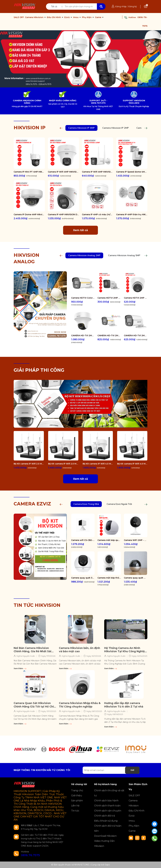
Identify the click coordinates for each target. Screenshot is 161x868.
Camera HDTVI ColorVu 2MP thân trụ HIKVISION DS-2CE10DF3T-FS (83, 298)
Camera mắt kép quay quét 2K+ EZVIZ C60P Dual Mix (109, 540)
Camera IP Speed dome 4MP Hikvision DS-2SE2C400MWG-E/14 (132, 172)
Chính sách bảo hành (106, 801)
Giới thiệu (77, 796)
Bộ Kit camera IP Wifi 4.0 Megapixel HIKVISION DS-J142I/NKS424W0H (132, 464)
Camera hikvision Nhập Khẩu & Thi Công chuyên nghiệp (80, 705)
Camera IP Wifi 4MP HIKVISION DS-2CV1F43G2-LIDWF (64, 172)
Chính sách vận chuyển (108, 811)
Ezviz (67, 17)
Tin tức (75, 811)
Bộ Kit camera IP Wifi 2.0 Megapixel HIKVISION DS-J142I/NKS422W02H (63, 464)
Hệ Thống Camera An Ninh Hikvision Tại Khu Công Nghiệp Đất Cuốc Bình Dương (125, 650)
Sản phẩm (77, 801)
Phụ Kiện (87, 17)
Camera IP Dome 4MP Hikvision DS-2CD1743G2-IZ (29, 214)
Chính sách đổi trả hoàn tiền (108, 828)
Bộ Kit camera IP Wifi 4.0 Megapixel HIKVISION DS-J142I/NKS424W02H (98, 464)
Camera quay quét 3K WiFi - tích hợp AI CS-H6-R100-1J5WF (83, 578)
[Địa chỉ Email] (111, 770)
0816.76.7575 (30, 855)
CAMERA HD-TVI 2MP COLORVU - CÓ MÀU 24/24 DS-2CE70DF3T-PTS (83, 335)
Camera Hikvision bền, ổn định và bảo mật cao (79, 650)
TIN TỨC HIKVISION (37, 605)
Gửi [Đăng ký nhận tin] (132, 770)
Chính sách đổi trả (105, 816)
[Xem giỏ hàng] (146, 6)
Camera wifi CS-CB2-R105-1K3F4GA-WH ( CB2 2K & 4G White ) (83, 540)
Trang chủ (77, 790)
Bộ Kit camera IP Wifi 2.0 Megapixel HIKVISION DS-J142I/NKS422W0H (29, 464)
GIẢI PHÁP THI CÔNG (39, 370)
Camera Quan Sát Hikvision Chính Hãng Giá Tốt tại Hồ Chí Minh (34, 705)
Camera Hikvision (34, 17)
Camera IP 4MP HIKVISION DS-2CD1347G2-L (64, 214)
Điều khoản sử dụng (106, 821)
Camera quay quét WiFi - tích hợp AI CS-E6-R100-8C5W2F (136, 578)
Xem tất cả (80, 230)
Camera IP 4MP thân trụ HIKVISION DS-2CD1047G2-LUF (132, 214)
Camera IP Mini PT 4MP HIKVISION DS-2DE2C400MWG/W (29, 172)
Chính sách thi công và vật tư (109, 793)
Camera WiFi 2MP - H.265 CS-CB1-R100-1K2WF (136, 540)
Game (98, 17)
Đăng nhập (121, 6)
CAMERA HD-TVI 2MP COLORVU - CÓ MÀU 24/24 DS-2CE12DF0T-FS (109, 335)
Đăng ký (133, 6)
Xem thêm (20, 668)
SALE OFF (19, 17)
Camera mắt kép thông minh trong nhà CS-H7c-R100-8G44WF (109, 578)
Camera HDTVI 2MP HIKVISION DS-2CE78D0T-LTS (136, 298)
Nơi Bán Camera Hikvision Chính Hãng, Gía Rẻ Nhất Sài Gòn (32, 650)
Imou (76, 17)
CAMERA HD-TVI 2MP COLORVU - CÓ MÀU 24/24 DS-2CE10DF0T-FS (136, 335)
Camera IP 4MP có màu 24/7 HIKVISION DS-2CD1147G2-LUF (98, 214)
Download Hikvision (105, 836)
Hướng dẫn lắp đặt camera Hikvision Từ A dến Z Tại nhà (124, 705)
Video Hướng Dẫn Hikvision (104, 843)
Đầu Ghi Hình (54, 17)
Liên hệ (75, 806)
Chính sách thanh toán (107, 806)
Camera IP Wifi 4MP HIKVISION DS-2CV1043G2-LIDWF (98, 172)
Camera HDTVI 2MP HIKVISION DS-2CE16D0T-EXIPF (109, 298)
